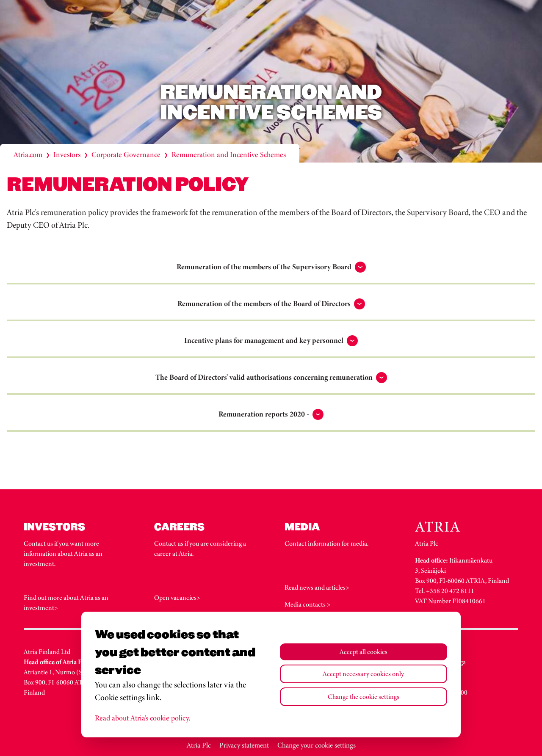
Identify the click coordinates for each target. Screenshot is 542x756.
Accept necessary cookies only (363, 674)
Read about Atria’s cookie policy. (142, 718)
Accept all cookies (364, 652)
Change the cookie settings (364, 697)
